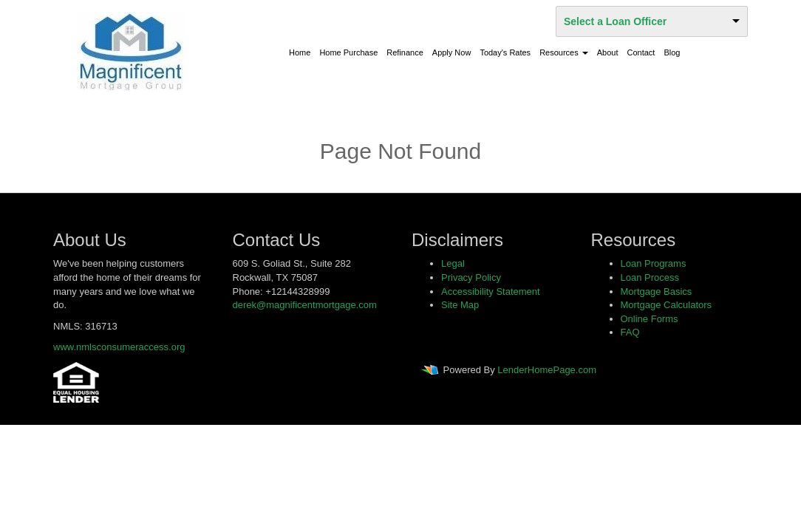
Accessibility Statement (491, 291)
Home (300, 52)
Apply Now (452, 52)
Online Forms (650, 319)
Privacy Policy (471, 277)
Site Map (460, 305)
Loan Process (650, 277)
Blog (672, 52)
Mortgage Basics (657, 291)
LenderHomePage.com (547, 370)
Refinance (405, 52)
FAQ (630, 332)
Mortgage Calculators (667, 305)
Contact (641, 52)
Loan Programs (654, 263)
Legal (453, 263)
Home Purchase (348, 52)
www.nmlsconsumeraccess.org (119, 347)
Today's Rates (505, 52)
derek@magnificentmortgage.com (305, 305)
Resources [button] (564, 52)
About (608, 52)
